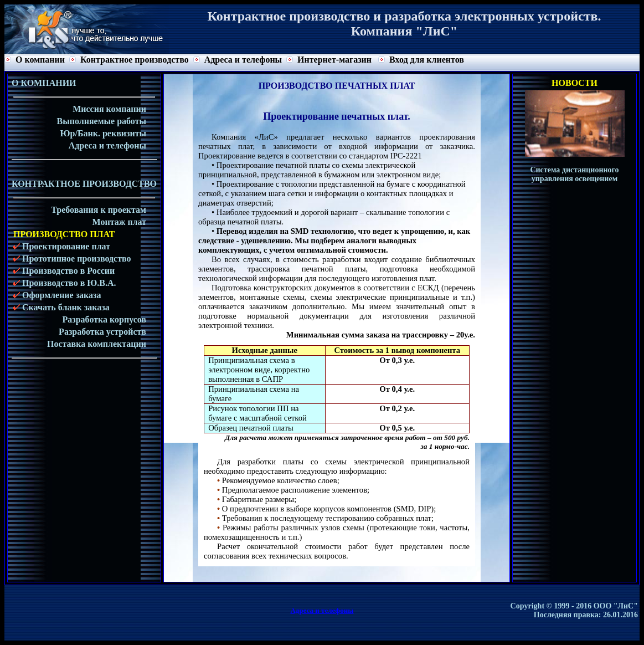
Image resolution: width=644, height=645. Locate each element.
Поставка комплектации (97, 344)
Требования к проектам (99, 210)
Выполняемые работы (102, 121)
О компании (40, 60)
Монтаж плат (119, 222)
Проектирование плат (62, 246)
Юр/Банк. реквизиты (103, 133)
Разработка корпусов (105, 319)
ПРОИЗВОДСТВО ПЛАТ (64, 234)
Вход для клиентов (427, 60)
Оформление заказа (57, 295)
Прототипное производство (72, 258)
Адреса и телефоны (243, 60)
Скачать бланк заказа (61, 307)
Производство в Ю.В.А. (65, 283)
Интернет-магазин (334, 60)
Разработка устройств (102, 332)
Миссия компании (109, 109)
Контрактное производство (135, 60)
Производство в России (64, 271)
